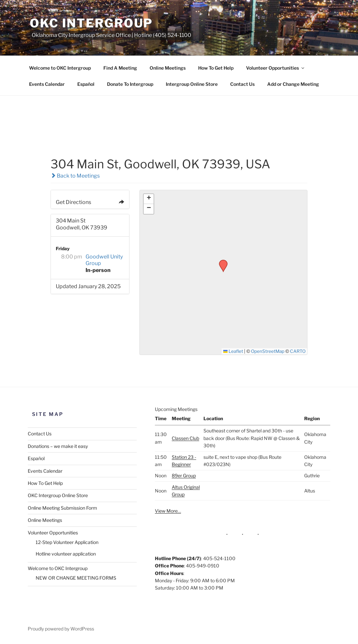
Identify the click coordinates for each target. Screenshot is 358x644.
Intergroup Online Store (192, 84)
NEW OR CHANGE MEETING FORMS (76, 578)
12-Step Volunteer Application (67, 542)
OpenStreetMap (268, 351)
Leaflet (233, 351)
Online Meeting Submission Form (62, 508)
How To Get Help (216, 68)
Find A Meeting (120, 68)
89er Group (184, 475)
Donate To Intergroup (130, 84)
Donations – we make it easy (58, 446)
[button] (221, 262)
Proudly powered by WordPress (61, 629)
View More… (168, 511)
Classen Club (185, 438)
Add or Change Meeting (293, 84)
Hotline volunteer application (66, 554)
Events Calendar (47, 84)
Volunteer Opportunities (276, 68)
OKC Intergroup (91, 23)
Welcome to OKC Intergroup (60, 68)
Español (86, 84)
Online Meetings (168, 68)
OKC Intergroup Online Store (58, 495)
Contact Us (242, 84)
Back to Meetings (75, 176)
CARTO (298, 351)
